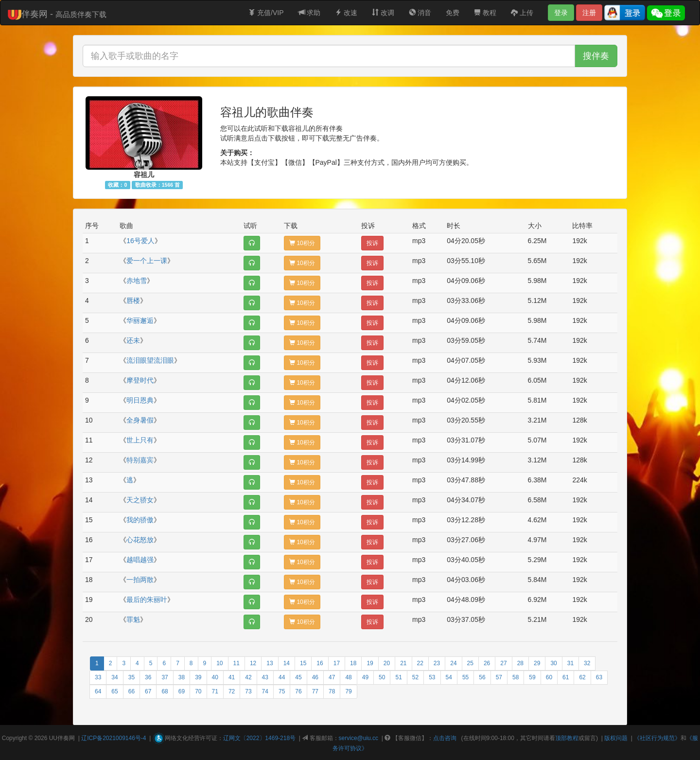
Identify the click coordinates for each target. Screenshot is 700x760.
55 (465, 677)
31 (570, 663)
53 (432, 677)
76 (298, 691)
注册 (589, 13)
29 (537, 663)
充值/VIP (266, 13)
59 (532, 677)
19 (370, 663)
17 (337, 663)
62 (582, 677)
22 (420, 663)
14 (287, 663)
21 (403, 663)
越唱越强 (140, 560)
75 (282, 691)
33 (98, 677)
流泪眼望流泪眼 (150, 360)
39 (198, 677)
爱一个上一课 (147, 261)
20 (387, 663)
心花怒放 (140, 540)
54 (449, 677)
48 (348, 677)
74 (265, 691)
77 (315, 691)
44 (282, 677)
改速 (346, 13)
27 (503, 663)
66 (131, 691)
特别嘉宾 (140, 460)
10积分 (302, 243)
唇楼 (133, 300)
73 (248, 691)
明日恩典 (140, 400)
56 (482, 677)
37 (165, 677)
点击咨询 (445, 738)
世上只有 (140, 440)
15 (303, 663)
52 (415, 677)
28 (520, 663)
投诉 (372, 243)
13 (270, 663)
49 (365, 677)
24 (453, 663)
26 (487, 663)
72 (232, 691)
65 (114, 691)
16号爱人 (140, 241)
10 (219, 663)
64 (98, 691)
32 (587, 663)
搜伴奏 (596, 56)
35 (131, 677)
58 (516, 677)
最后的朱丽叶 (147, 600)
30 (553, 663)
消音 (420, 13)
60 (549, 677)
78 (332, 691)
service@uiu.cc (359, 738)
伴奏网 (66, 738)
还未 (133, 340)
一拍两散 (140, 580)
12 (253, 663)
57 (499, 677)
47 (332, 677)
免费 (453, 13)
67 (148, 691)
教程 (485, 13)
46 (315, 677)
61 (566, 677)
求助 (310, 13)
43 (265, 677)
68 (165, 691)
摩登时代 (140, 380)
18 (353, 663)
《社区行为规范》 (657, 738)
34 (114, 677)
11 (236, 663)
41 (232, 677)
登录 (561, 13)
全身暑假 (140, 420)
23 (437, 663)
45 (298, 677)
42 (248, 677)
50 (382, 677)
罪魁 (133, 619)
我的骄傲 (140, 520)
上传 (522, 13)
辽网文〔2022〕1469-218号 (259, 738)
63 (599, 677)
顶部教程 (567, 738)
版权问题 (616, 738)
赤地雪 (137, 281)
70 (198, 691)
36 (148, 677)
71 (215, 691)
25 (470, 663)
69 (182, 691)
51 (398, 677)
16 (320, 663)
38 (182, 677)
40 (215, 677)
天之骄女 (140, 500)
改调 (383, 13)
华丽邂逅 (140, 320)
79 (348, 691)
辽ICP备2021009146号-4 (114, 738)
